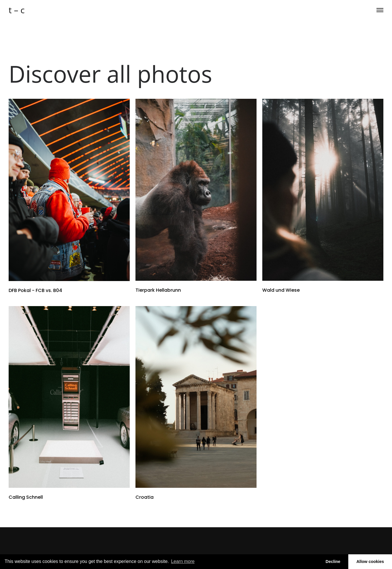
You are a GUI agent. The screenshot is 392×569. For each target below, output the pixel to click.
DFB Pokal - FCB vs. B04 (35, 290)
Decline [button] (333, 562)
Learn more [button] (183, 561)
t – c (17, 10)
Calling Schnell (26, 497)
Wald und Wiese (281, 290)
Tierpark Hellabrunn (158, 290)
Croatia (145, 497)
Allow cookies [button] (370, 562)
